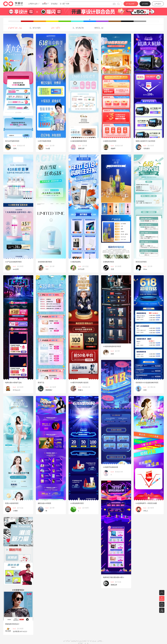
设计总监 (85, 266)
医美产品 (41, 383)
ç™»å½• (158, 4)
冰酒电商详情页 (109, 262)
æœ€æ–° (45, 4)
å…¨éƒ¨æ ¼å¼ (36, 28)
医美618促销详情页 (12, 503)
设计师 (52, 146)
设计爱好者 (151, 387)
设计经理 (151, 146)
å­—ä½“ (63, 4)
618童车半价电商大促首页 (79, 383)
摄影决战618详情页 (44, 503)
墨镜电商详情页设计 (12, 624)
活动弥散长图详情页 (45, 262)
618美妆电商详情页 (77, 503)
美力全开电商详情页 (12, 141)
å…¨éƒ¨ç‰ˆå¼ (79, 28)
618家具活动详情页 (110, 141)
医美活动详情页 (141, 262)
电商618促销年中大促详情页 (145, 141)
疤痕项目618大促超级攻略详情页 (147, 383)
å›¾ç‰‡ (54, 4)
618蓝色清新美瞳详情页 (79, 141)
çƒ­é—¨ (37, 4)
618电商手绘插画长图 (111, 467)
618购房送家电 (76, 262)
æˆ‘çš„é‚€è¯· (131, 4)
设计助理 (20, 266)
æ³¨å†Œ (145, 4)
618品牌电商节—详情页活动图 (146, 503)
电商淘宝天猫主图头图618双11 (114, 577)
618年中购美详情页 (44, 141)
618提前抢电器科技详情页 (112, 346)
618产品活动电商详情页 (13, 262)
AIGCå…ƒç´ (99, 28)
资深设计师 (21, 146)
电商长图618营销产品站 (13, 383)
